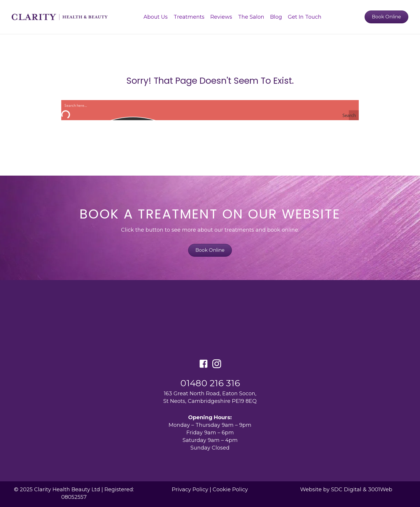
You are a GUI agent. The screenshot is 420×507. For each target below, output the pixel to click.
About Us (156, 17)
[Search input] (123, 105)
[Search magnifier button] (354, 115)
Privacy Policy (190, 489)
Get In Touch (305, 17)
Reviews (221, 17)
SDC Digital (346, 489)
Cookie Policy (230, 489)
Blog (276, 17)
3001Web (380, 489)
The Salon (251, 17)
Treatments (189, 17)
